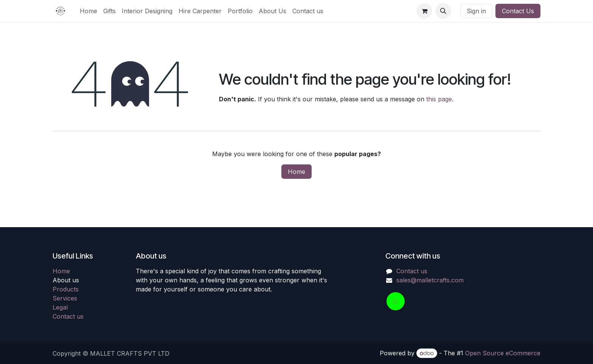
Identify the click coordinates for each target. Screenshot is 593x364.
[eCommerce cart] (424, 11)
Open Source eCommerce (503, 353)
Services (65, 298)
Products (66, 289)
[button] (443, 11)
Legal (60, 307)
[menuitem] (88, 11)
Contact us (68, 316)
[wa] (396, 301)
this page (439, 99)
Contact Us (518, 11)
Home (296, 172)
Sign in (476, 11)
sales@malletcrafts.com (430, 280)
